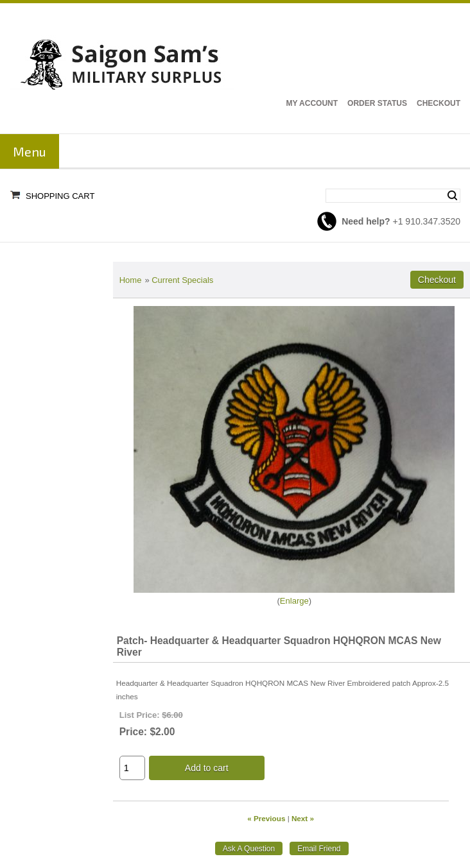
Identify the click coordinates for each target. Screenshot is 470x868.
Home (131, 280)
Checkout (439, 103)
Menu (30, 151)
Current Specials (182, 280)
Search (452, 196)
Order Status (377, 103)
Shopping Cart (60, 196)
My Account (312, 103)
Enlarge (294, 601)
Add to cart (207, 768)
